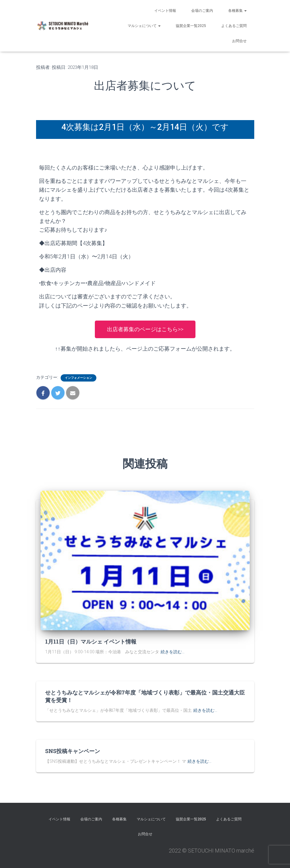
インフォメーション (78, 378)
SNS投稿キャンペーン (73, 751)
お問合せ (239, 41)
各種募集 (237, 11)
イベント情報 (165, 11)
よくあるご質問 (234, 26)
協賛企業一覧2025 (191, 26)
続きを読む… (173, 652)
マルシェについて (144, 26)
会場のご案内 (202, 11)
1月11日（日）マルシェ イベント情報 (91, 641)
